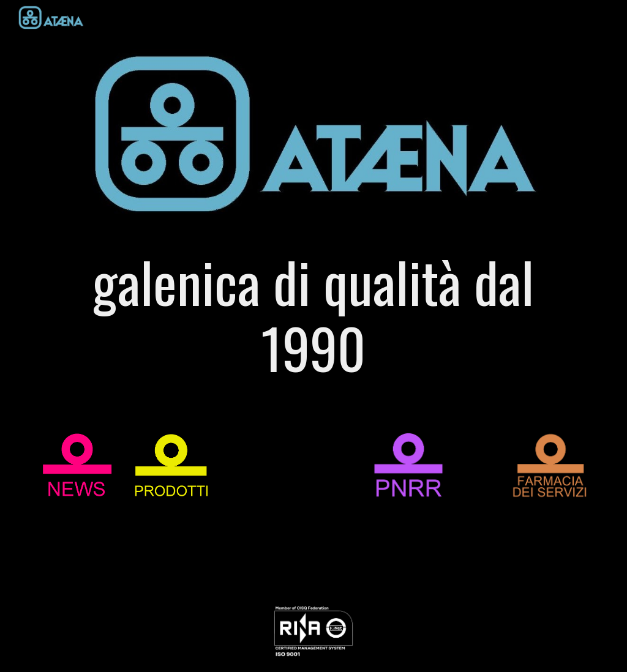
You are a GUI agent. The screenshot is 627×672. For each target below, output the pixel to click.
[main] (313, 320)
